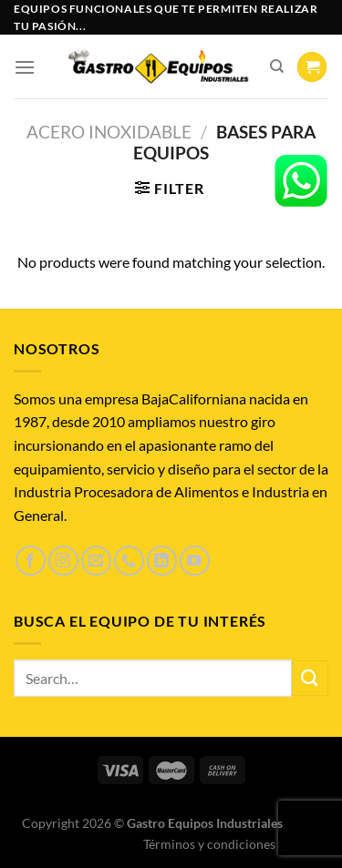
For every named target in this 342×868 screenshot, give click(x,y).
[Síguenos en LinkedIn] (162, 561)
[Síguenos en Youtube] (195, 561)
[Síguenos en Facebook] (31, 561)
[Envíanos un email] (96, 561)
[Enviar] (310, 678)
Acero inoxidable (109, 132)
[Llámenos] (129, 561)
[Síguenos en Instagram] (63, 561)
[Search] (277, 66)
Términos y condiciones (209, 844)
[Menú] (25, 67)
